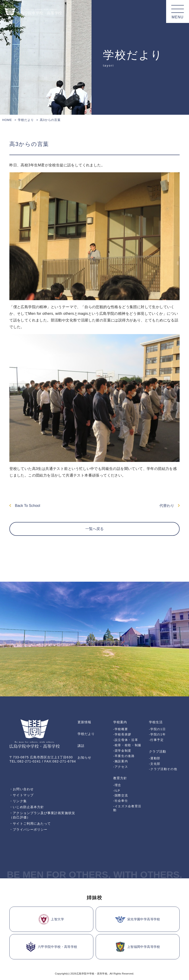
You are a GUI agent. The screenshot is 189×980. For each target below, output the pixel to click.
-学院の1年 (157, 734)
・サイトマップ (22, 795)
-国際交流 (121, 795)
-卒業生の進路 (124, 756)
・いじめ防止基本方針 (27, 807)
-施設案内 (121, 761)
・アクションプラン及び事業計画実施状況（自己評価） (42, 815)
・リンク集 (18, 801)
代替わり (170, 506)
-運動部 (155, 758)
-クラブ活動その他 (163, 769)
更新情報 (84, 722)
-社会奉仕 (121, 801)
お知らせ (84, 757)
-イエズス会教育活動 (127, 808)
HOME (7, 120)
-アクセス (121, 767)
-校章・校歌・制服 (127, 745)
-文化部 (155, 764)
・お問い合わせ (22, 789)
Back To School (25, 506)
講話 (81, 746)
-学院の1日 (157, 729)
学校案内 (120, 722)
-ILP (117, 791)
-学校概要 (121, 729)
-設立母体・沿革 (126, 740)
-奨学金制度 (122, 751)
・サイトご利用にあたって (30, 824)
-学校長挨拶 (122, 734)
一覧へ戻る (94, 529)
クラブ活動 (158, 751)
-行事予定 (156, 740)
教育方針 (120, 778)
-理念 (117, 785)
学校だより (26, 120)
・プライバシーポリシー (28, 829)
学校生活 (156, 722)
